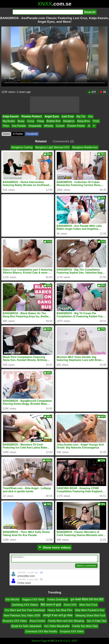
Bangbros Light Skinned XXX (52, 147)
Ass (91, 116)
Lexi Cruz (68, 116)
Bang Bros (84, 121)
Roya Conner (37, 621)
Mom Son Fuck (88, 605)
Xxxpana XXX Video (72, 632)
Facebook (32, 134)
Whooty (48, 126)
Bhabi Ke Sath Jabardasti (26, 626)
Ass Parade (19, 126)
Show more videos (54, 547)
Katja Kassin (11, 116)
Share (6, 134)
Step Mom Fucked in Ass (90, 610)
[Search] (48, 12)
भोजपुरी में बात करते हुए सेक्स (58, 616)
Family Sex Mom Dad (85, 626)
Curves (60, 126)
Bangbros (69, 121)
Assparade (35, 126)
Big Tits (81, 116)
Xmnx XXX (70, 605)
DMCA (53, 641)
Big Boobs (9, 121)
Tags (44, 641)
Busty (21, 121)
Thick (96, 121)
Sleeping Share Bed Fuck (90, 616)
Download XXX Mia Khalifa (41, 632)
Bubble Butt (54, 121)
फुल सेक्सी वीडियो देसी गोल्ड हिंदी (87, 599)
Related (41, 141)
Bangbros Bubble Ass (85, 147)
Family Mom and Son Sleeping (66, 621)
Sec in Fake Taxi (96, 621)
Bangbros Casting (22, 147)
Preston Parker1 (32, 116)
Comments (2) (63, 141)
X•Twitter (18, 134)
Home (35, 641)
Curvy (31, 121)
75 (103, 92)
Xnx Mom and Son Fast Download (25, 610)
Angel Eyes (52, 116)
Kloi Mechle (13, 599)
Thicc (6, 126)
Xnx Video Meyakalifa (57, 626)
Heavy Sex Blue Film (60, 610)
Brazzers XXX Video (15, 621)
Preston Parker (76, 126)
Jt (89, 126)
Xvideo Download (57, 599)
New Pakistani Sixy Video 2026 (22, 616)
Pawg (40, 121)
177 (92, 92)
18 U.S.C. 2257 (68, 641)
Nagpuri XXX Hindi (33, 599)
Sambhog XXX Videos (25, 605)
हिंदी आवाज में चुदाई (51, 605)
